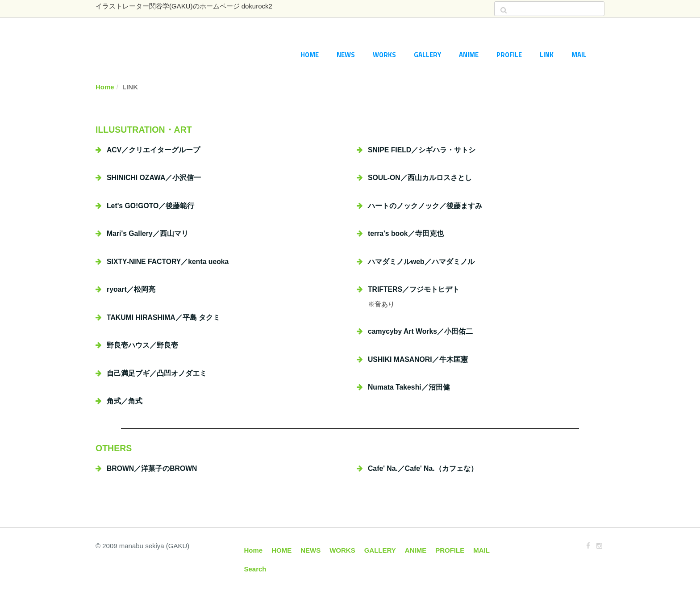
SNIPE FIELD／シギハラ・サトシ (422, 150)
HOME (310, 55)
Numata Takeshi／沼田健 (409, 387)
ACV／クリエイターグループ (153, 150)
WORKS (384, 55)
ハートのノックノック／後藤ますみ (425, 206)
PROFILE (509, 55)
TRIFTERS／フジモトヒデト (414, 289)
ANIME (469, 55)
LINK (547, 55)
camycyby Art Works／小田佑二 (420, 331)
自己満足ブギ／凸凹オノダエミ (157, 373)
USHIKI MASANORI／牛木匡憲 (418, 359)
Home (105, 87)
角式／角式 (125, 401)
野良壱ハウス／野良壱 (142, 345)
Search (255, 569)
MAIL (579, 55)
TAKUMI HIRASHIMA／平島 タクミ (163, 317)
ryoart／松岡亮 (131, 289)
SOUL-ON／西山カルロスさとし (420, 178)
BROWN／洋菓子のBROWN (152, 468)
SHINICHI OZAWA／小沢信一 (154, 178)
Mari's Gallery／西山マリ (148, 233)
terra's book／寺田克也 (406, 233)
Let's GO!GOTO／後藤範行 (150, 206)
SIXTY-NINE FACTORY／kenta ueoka (168, 262)
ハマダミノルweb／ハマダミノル (421, 262)
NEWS (346, 55)
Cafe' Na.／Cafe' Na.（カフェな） (423, 468)
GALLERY (427, 55)
